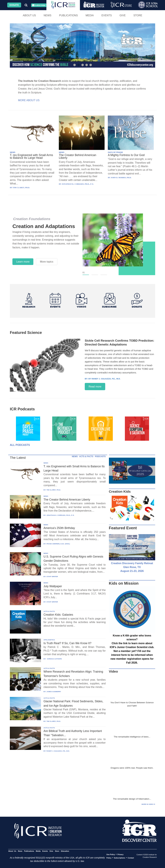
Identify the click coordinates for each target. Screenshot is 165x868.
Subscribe (39, 5)
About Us (29, 15)
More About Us (29, 100)
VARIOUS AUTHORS (54, 659)
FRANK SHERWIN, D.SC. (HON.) (58, 544)
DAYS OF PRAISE (115, 152)
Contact (131, 858)
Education (65, 851)
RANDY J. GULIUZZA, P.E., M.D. (58, 751)
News (48, 15)
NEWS (13, 152)
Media (90, 15)
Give (123, 15)
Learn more (23, 262)
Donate (14, 5)
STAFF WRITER (52, 576)
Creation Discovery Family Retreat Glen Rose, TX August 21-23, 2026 (132, 567)
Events (107, 15)
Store (138, 15)
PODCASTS (100, 457)
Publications (68, 15)
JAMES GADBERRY (54, 692)
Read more (95, 387)
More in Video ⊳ (148, 804)
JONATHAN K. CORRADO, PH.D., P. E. (60, 515)
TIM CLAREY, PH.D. (53, 490)
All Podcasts (20, 445)
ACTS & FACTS (86, 457)
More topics (47, 262)
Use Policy (111, 854)
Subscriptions (120, 858)
